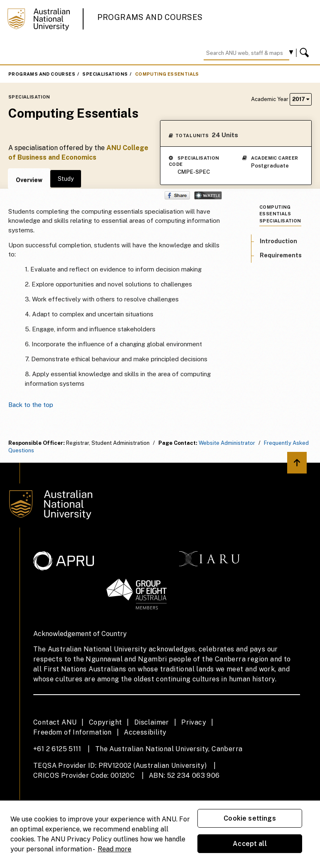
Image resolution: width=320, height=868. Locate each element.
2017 (301, 99)
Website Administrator (227, 443)
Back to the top (31, 405)
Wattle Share (208, 195)
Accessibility (145, 732)
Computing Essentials (167, 74)
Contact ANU (55, 722)
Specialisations (105, 74)
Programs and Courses (150, 17)
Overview (29, 180)
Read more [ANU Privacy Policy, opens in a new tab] (114, 849)
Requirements (281, 255)
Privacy (194, 722)
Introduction (278, 241)
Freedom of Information (73, 732)
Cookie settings (250, 818)
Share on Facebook (177, 195)
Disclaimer (152, 722)
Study (66, 179)
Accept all (250, 844)
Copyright (106, 722)
